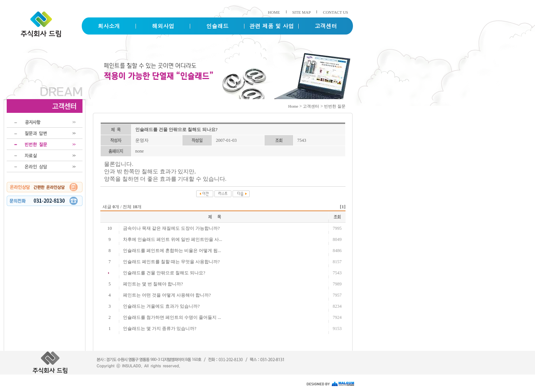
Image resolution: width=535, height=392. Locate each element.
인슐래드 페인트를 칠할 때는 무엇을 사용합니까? (171, 262)
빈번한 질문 (335, 106)
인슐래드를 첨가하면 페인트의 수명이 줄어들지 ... (172, 317)
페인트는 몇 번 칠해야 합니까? (153, 284)
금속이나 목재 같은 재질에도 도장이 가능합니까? (171, 228)
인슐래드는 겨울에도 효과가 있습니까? (161, 306)
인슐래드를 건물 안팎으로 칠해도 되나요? (164, 273)
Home (293, 106)
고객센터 (326, 26)
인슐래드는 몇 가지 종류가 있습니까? (160, 329)
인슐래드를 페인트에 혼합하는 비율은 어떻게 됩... (172, 251)
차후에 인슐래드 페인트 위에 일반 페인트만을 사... (173, 239)
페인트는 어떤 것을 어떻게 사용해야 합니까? (167, 295)
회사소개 (109, 26)
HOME (274, 12)
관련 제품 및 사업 (272, 26)
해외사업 (163, 26)
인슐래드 (217, 26)
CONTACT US (335, 12)
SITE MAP (302, 12)
